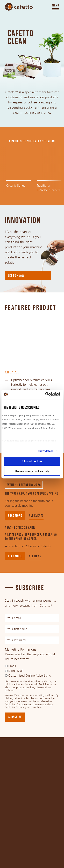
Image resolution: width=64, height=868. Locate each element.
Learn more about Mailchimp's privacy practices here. (29, 706)
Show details (46, 451)
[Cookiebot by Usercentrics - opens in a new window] (46, 394)
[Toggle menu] (56, 8)
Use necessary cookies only (32, 471)
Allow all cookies (32, 461)
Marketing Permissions (21, 650)
